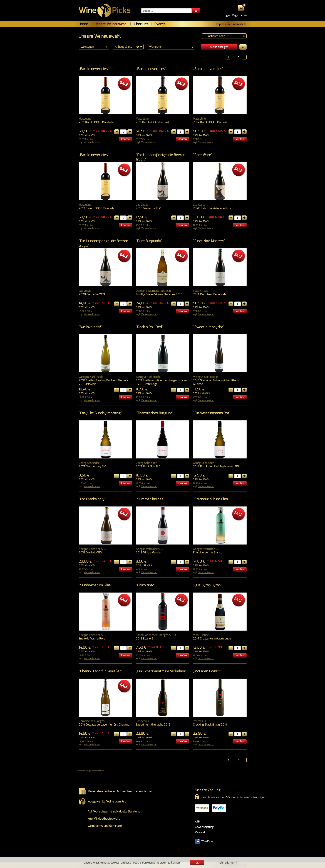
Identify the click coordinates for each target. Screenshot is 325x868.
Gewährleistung (204, 827)
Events (160, 24)
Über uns (141, 24)
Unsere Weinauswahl (111, 24)
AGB (197, 822)
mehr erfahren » (227, 863)
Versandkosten (92, 142)
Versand (200, 832)
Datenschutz (239, 24)
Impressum (223, 24)
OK (197, 863)
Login (227, 15)
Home (83, 24)
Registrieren (239, 15)
